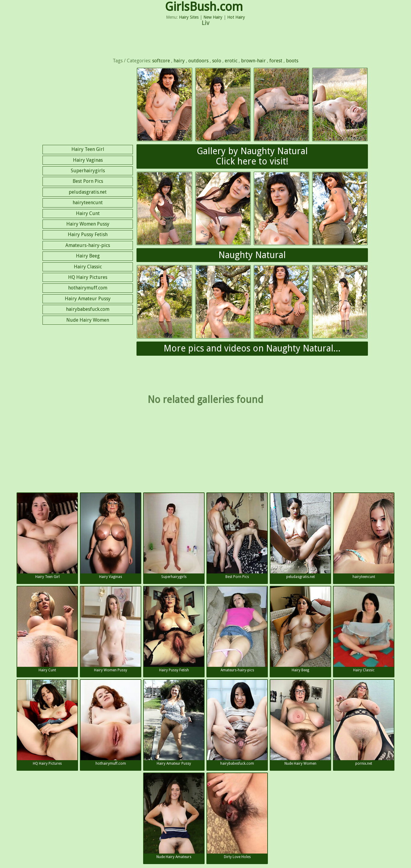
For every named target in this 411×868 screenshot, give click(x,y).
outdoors (198, 61)
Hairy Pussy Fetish (88, 234)
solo (217, 61)
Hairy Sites (189, 17)
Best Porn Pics (88, 181)
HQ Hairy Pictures (88, 277)
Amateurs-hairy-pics (88, 245)
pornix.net (364, 723)
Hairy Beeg (88, 256)
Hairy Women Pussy (88, 224)
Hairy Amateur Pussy (88, 299)
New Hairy (213, 17)
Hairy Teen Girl (88, 149)
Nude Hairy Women (88, 320)
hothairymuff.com (88, 288)
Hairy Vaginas (88, 160)
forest (276, 61)
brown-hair (253, 61)
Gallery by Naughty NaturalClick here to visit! (252, 156)
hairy (179, 61)
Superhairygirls (88, 171)
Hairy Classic (88, 267)
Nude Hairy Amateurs (174, 816)
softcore (161, 61)
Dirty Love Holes (237, 816)
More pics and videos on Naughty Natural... (252, 348)
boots (292, 61)
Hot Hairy (236, 17)
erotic (231, 61)
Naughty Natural (252, 255)
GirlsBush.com (204, 7)
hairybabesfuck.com (88, 309)
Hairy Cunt (88, 213)
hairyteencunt (88, 203)
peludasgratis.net (88, 192)
